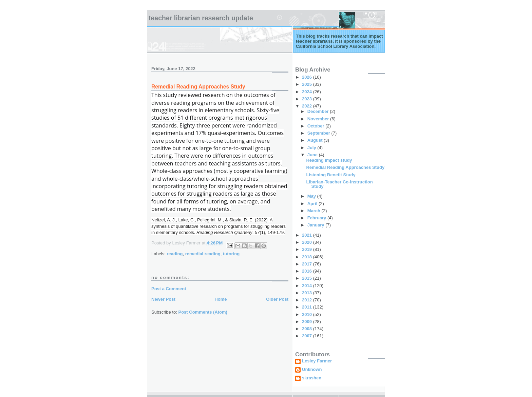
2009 (308, 322)
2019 (308, 249)
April (313, 204)
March (315, 211)
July (312, 148)
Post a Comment (169, 289)
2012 (308, 300)
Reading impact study (329, 160)
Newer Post (163, 299)
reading (175, 254)
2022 (308, 106)
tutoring (231, 254)
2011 (308, 307)
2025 (308, 84)
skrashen (312, 378)
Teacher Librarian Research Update (201, 18)
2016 (308, 271)
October (316, 126)
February (317, 218)
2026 (308, 77)
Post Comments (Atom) (203, 312)
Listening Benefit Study (331, 175)
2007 (308, 336)
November (319, 119)
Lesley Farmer (317, 361)
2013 (308, 293)
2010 (308, 314)
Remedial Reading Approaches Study (345, 167)
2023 (308, 99)
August (316, 140)
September (319, 133)
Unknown (312, 370)
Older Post (277, 299)
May (312, 196)
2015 (308, 278)
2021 (308, 235)
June (313, 155)
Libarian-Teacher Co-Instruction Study (339, 184)
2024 (308, 92)
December (319, 111)
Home (221, 299)
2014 (308, 286)
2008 (308, 329)
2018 (308, 257)
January (316, 225)
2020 (308, 242)
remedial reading (203, 254)
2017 (308, 264)
